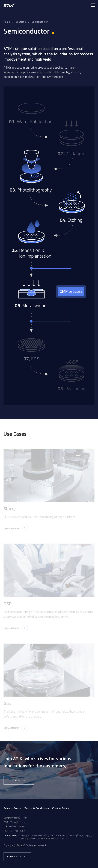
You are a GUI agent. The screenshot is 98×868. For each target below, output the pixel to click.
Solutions (21, 22)
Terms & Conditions (37, 808)
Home (7, 22)
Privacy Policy (12, 808)
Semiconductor (40, 22)
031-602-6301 (18, 831)
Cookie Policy (61, 808)
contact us (19, 780)
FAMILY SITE (17, 857)
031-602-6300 (17, 827)
